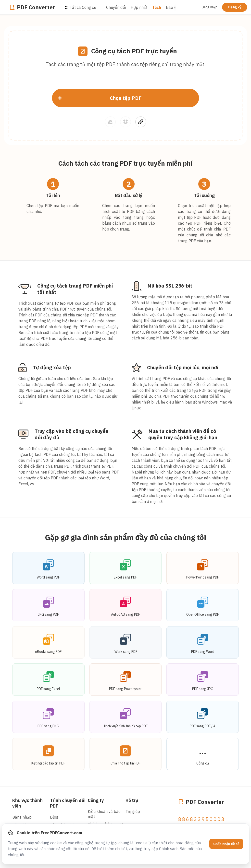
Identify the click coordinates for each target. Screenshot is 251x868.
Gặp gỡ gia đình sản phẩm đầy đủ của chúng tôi (126, 537)
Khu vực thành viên (27, 803)
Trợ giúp (133, 811)
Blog (54, 817)
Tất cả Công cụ (81, 7)
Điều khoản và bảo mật (104, 814)
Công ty (96, 800)
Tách (157, 7)
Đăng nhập (209, 7)
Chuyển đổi (116, 7)
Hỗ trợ (132, 800)
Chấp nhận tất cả (226, 844)
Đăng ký (235, 7)
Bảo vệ (172, 7)
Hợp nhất (139, 7)
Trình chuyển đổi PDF (68, 803)
